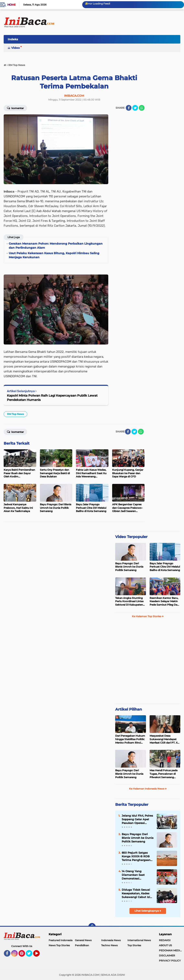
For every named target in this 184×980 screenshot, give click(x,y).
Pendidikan (82, 945)
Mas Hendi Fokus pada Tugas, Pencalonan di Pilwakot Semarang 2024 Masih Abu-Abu (164, 774)
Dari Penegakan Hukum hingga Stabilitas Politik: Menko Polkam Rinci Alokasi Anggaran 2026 (130, 739)
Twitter (31, 955)
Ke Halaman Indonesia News (148, 789)
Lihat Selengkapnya (148, 911)
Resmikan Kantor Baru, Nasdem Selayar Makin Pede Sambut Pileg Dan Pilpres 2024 (164, 602)
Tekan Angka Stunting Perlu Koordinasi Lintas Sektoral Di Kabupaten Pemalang (129, 602)
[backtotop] (92, 927)
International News (139, 940)
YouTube (39, 955)
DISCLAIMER (167, 955)
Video (15, 48)
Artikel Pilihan (129, 709)
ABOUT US (165, 945)
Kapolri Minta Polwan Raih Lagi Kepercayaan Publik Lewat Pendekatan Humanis (52, 398)
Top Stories (134, 945)
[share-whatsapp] (142, 108)
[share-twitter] (135, 108)
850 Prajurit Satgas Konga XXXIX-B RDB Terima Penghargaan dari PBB (136, 856)
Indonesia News (111, 940)
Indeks (13, 39)
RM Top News (15, 414)
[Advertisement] (106, 40)
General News (83, 940)
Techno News (109, 945)
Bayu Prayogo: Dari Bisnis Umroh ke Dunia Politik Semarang (129, 567)
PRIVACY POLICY (170, 961)
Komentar (15, 108)
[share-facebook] (129, 108)
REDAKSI (165, 940)
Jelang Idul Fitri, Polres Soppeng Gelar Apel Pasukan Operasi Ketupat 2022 (137, 819)
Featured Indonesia (61, 940)
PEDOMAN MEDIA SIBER (171, 950)
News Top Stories (59, 945)
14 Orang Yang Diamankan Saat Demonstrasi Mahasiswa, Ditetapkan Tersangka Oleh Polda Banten (137, 875)
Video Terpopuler (131, 537)
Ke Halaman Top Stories (148, 616)
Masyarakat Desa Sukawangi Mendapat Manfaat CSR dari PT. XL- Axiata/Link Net (165, 739)
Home (11, 5)
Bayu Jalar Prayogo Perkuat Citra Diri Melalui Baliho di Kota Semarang (165, 567)
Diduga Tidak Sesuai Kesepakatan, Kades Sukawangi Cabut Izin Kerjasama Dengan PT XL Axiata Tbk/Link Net (138, 894)
